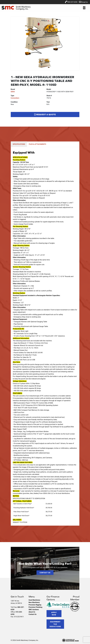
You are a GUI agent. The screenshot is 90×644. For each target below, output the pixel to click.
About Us (32, 612)
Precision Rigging (35, 605)
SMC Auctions (34, 610)
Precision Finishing (35, 607)
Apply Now (54, 614)
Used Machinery (34, 600)
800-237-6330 (71, 2)
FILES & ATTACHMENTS (37, 144)
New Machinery (34, 602)
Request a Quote (45, 114)
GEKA (13, 92)
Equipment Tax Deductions (55, 624)
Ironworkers (15, 98)
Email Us (83, 2)
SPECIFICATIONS (19, 144)
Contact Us (45, 573)
